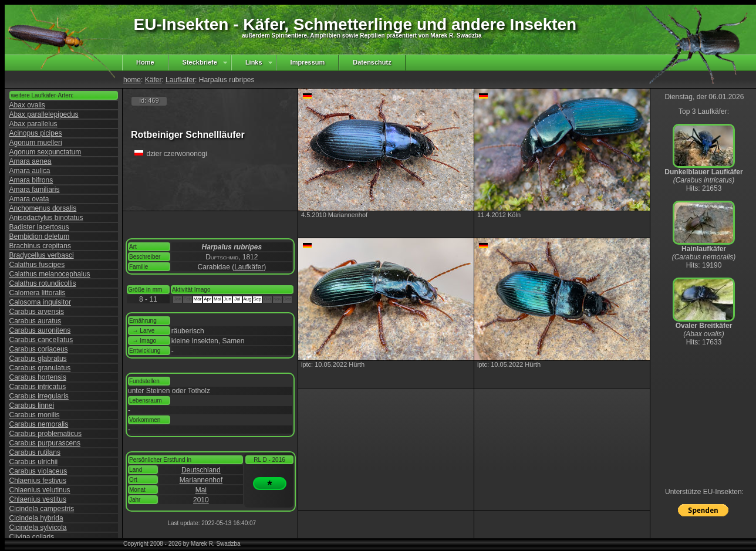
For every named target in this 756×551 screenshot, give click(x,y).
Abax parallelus (33, 124)
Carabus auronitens (40, 330)
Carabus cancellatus (41, 340)
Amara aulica (30, 171)
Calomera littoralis (38, 293)
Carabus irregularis (39, 396)
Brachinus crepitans (40, 246)
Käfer (153, 80)
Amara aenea (31, 161)
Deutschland (201, 470)
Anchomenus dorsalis (43, 208)
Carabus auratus (36, 321)
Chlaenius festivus (38, 481)
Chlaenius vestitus (38, 499)
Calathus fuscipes (37, 265)
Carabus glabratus (38, 359)
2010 (201, 500)
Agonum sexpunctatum (45, 152)
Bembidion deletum (40, 236)
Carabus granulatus (40, 368)
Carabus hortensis (38, 377)
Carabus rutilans (35, 452)
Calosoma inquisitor (40, 302)
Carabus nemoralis (39, 424)
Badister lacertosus (39, 227)
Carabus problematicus (45, 434)
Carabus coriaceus (39, 349)
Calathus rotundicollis (43, 283)
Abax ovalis (27, 105)
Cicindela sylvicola (38, 528)
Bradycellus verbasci (42, 255)
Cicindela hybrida (36, 518)
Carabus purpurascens (45, 443)
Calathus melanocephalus (50, 274)
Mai (201, 490)
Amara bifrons (31, 180)
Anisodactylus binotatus (46, 218)
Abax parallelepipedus (44, 114)
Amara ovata (29, 199)
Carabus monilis (35, 415)
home (132, 80)
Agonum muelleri (36, 143)
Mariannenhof (201, 480)
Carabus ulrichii (34, 462)
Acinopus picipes (36, 133)
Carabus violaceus (38, 471)
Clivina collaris (32, 537)
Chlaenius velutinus (40, 490)
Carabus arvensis (37, 312)
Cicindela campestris (42, 509)
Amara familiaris (35, 190)
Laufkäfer (180, 80)
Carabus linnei (32, 405)
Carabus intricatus (38, 387)
